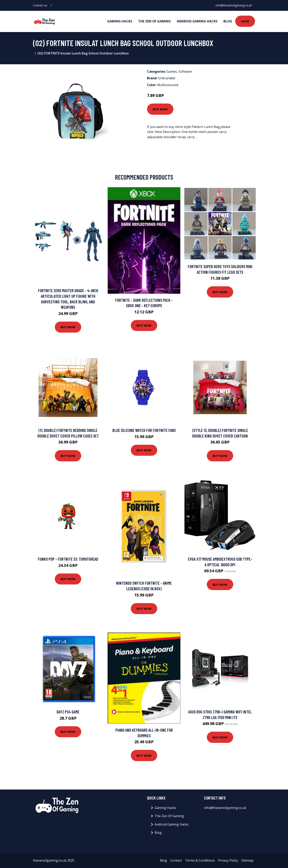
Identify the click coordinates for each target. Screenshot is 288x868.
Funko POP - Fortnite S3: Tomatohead (68, 559)
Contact (176, 860)
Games (172, 71)
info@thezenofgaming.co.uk (234, 5)
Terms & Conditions (200, 860)
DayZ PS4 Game (68, 712)
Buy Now (160, 109)
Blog (228, 21)
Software (185, 71)
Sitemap (247, 860)
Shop (245, 21)
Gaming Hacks (120, 21)
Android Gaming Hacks (197, 21)
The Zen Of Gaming (154, 21)
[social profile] (51, 5)
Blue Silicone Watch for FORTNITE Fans (144, 430)
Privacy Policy (228, 860)
